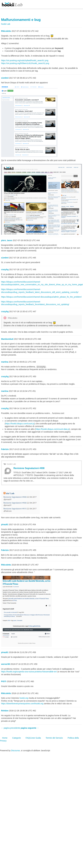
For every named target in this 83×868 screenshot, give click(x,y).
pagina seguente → (30, 728)
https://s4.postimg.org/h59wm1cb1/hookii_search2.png (25, 63)
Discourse (15, 751)
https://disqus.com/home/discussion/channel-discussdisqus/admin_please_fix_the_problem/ (41, 297)
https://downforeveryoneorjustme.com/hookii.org (22, 704)
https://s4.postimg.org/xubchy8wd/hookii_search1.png (25, 60)
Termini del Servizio (54, 738)
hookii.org (24, 698)
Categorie (17, 738)
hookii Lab (11, 464)
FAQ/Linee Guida (33, 738)
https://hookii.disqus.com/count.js (20, 424)
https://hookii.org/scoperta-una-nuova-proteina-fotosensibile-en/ (29, 672)
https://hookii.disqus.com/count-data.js (52, 429)
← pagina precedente (11, 728)
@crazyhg (41, 367)
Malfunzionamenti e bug (21, 20)
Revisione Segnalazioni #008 (29, 468)
